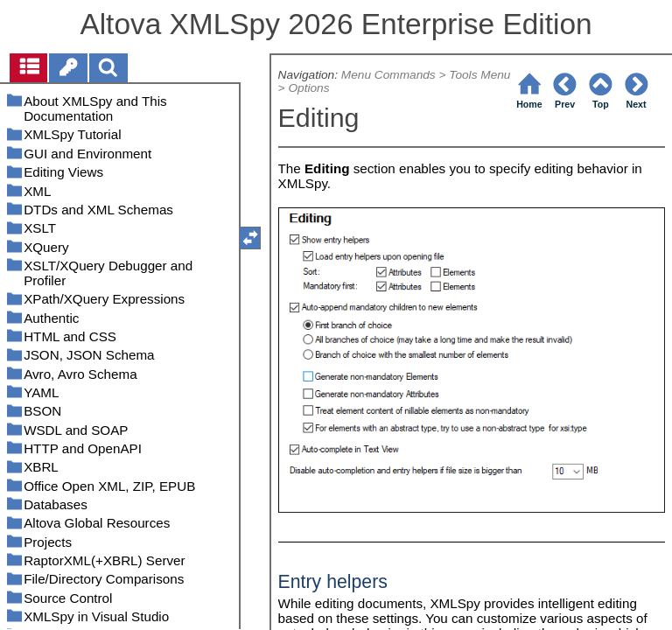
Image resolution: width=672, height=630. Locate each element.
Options (308, 88)
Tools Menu (479, 75)
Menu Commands (388, 75)
